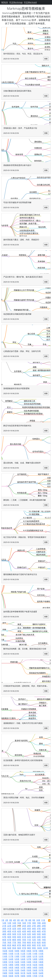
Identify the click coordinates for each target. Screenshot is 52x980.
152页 (11, 970)
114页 (35, 954)
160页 (17, 973)
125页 (17, 959)
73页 (39, 940)
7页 (26, 920)
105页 (23, 951)
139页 (17, 965)
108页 (41, 951)
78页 (19, 942)
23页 (14, 926)
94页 (9, 948)
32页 (14, 929)
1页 (3, 920)
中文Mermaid (30, 2)
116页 (5, 956)
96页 (19, 948)
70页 (24, 940)
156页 (35, 970)
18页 (34, 923)
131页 (11, 962)
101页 (45, 948)
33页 (19, 929)
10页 (38, 920)
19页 (39, 923)
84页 (4, 945)
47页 (44, 931)
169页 (29, 976)
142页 (35, 965)
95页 (14, 948)
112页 (23, 954)
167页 (17, 976)
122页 (41, 956)
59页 (14, 937)
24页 (19, 926)
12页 (4, 923)
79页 (24, 942)
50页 (14, 934)
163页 (35, 973)
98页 (29, 948)
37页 (39, 929)
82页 (39, 942)
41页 (14, 931)
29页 (44, 926)
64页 (39, 937)
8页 (30, 920)
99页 (34, 948)
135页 (35, 962)
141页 (29, 965)
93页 (4, 948)
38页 (44, 929)
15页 (19, 923)
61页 (24, 937)
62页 (29, 937)
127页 (29, 959)
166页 (11, 976)
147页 (23, 967)
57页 (4, 937)
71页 (29, 940)
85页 (9, 945)
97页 (24, 948)
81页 (34, 942)
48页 (4, 934)
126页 (23, 959)
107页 (35, 951)
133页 (23, 962)
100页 (39, 948)
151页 (5, 970)
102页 (5, 951)
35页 (29, 929)
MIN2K (5, 2)
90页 (34, 945)
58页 (9, 937)
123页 (5, 959)
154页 (23, 970)
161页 (23, 973)
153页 (17, 970)
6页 (22, 920)
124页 (11, 959)
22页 (9, 926)
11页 (43, 920)
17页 (29, 923)
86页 (14, 945)
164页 (41, 973)
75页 (4, 942)
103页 (11, 951)
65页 (44, 937)
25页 (24, 926)
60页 (19, 937)
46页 (39, 931)
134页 (29, 962)
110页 (11, 954)
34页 (24, 929)
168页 (23, 976)
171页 (41, 976)
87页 (19, 945)
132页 (17, 962)
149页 (35, 967)
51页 (19, 934)
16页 (24, 923)
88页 (24, 945)
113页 (29, 954)
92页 (44, 945)
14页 (14, 923)
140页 (23, 965)
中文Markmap (16, 2)
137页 (5, 965)
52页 (24, 934)
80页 (29, 942)
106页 (29, 951)
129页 (41, 959)
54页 (34, 934)
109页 (5, 954)
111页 (17, 954)
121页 (35, 956)
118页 (17, 956)
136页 (41, 962)
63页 (34, 937)
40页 (9, 931)
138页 (11, 965)
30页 (4, 929)
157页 (41, 970)
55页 (39, 934)
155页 (29, 970)
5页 (18, 920)
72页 (34, 940)
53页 (29, 934)
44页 (29, 931)
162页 (29, 973)
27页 (34, 926)
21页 (4, 926)
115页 (41, 954)
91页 (39, 945)
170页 (35, 976)
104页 (17, 951)
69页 (19, 940)
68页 (14, 940)
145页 (11, 967)
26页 (29, 926)
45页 (34, 931)
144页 (5, 967)
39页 (4, 931)
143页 (41, 965)
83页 (44, 942)
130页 (5, 962)
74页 (44, 940)
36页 (34, 929)
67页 (9, 940)
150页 (41, 967)
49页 (9, 934)
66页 (4, 940)
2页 (7, 920)
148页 (29, 967)
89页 (29, 945)
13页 (9, 923)
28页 (39, 926)
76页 (9, 942)
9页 (34, 920)
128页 (35, 959)
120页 (29, 956)
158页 (5, 973)
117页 (11, 956)
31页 (9, 929)
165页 (5, 976)
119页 (23, 956)
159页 (11, 973)
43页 (24, 931)
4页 (14, 920)
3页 (11, 920)
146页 (17, 967)
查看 (46, 59)
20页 (44, 923)
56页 (44, 934)
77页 (14, 942)
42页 (19, 931)
